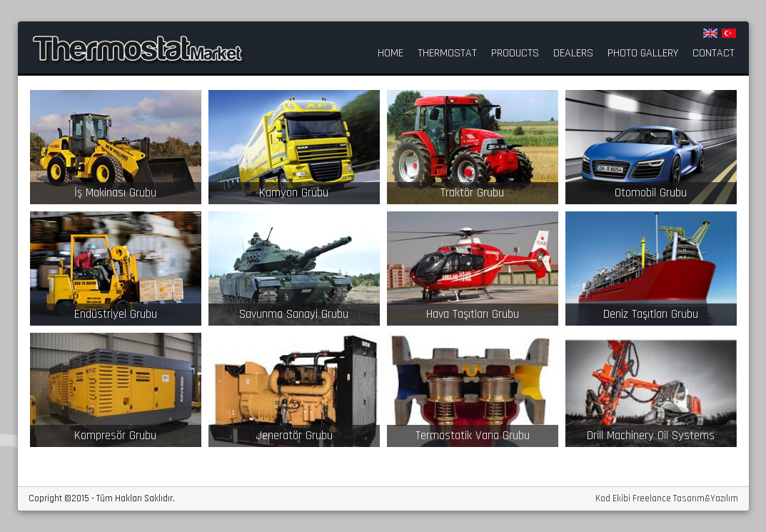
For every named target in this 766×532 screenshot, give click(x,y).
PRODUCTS (515, 54)
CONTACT (714, 54)
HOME (390, 54)
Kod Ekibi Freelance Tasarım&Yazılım (667, 499)
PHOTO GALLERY (643, 54)
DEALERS (573, 54)
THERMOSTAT (447, 54)
